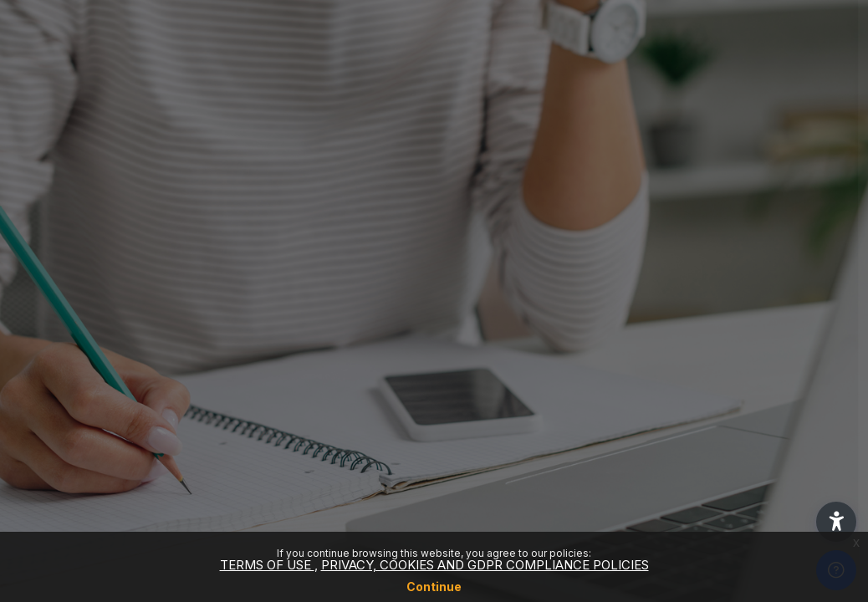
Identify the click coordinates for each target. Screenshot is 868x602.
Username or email (597, 246)
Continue (434, 587)
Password (571, 332)
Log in (692, 461)
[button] (836, 522)
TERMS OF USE (267, 565)
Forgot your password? (783, 414)
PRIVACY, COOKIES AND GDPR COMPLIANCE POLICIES (485, 565)
